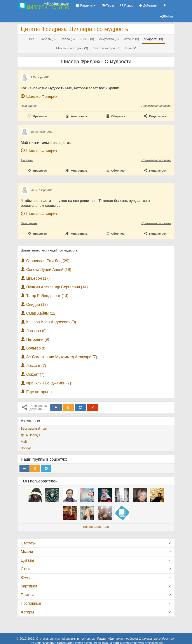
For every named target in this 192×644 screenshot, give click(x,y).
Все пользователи (96, 527)
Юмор (26, 578)
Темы (108, 5)
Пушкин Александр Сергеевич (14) (57, 287)
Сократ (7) (35, 374)
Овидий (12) (37, 305)
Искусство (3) (109, 39)
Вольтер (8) (36, 348)
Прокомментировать (156, 106)
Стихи (26, 569)
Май (24, 442)
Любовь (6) (48, 39)
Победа (26, 448)
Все (32, 39)
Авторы (27, 612)
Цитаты (27, 560)
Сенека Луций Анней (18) (49, 270)
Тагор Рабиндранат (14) (47, 296)
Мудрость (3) (154, 39)
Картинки (29, 586)
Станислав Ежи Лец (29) (48, 261)
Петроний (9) (38, 339)
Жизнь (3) (87, 39)
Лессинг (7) (36, 366)
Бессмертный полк (34, 429)
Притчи (27, 595)
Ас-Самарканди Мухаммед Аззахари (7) (62, 357)
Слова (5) (67, 39)
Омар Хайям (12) (41, 313)
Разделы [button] (86, 5)
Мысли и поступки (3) (72, 48)
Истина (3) (131, 39)
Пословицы (31, 603)
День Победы (30, 435)
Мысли (27, 552)
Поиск (127, 5)
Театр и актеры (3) (106, 48)
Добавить (148, 5)
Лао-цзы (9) (36, 331)
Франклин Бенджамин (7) (49, 383)
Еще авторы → (39, 392)
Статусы (28, 543)
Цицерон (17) (38, 278)
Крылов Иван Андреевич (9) (51, 322)
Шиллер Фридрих (42, 96)
